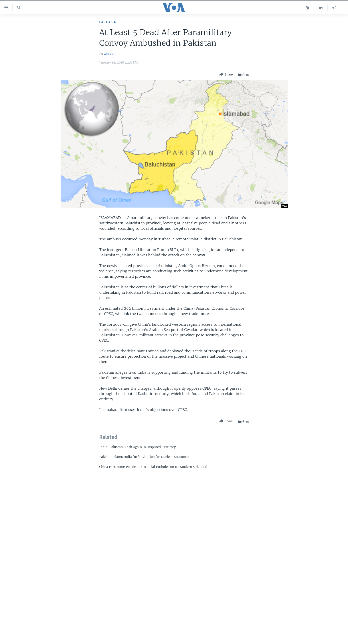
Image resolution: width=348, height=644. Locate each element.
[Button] (226, 75)
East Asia (108, 22)
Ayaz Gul (111, 54)
